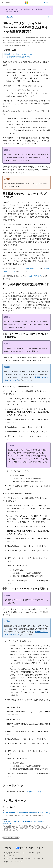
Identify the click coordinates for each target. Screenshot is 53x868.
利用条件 (40, 859)
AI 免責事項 (8, 853)
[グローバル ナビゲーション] (2, 3)
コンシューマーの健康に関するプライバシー (19, 859)
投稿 (38, 853)
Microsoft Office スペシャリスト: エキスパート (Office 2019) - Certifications (23, 822)
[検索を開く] (41, 3)
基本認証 (30, 268)
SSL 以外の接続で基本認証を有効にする (17, 57)
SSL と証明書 (34, 276)
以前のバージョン (20, 853)
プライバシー (9, 856)
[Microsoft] (26, 3)
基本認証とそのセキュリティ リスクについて (19, 54)
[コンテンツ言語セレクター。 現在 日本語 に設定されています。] (8, 848)
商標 (6, 862)
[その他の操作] (49, 17)
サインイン (48, 3)
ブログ (31, 853)
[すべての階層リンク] (4, 17)
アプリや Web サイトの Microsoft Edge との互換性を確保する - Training (26, 813)
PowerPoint (11, 17)
